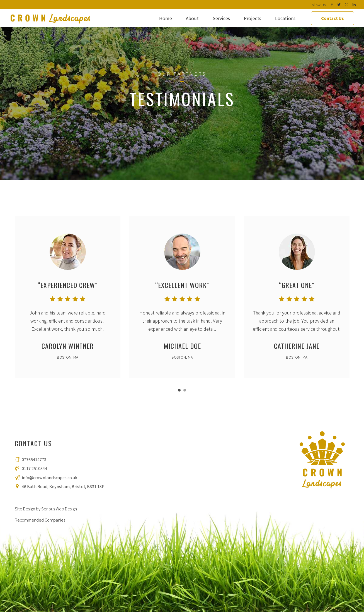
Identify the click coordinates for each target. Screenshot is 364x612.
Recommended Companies (40, 520)
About (192, 18)
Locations (285, 18)
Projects (253, 18)
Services (221, 18)
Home (166, 18)
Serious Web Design (59, 509)
